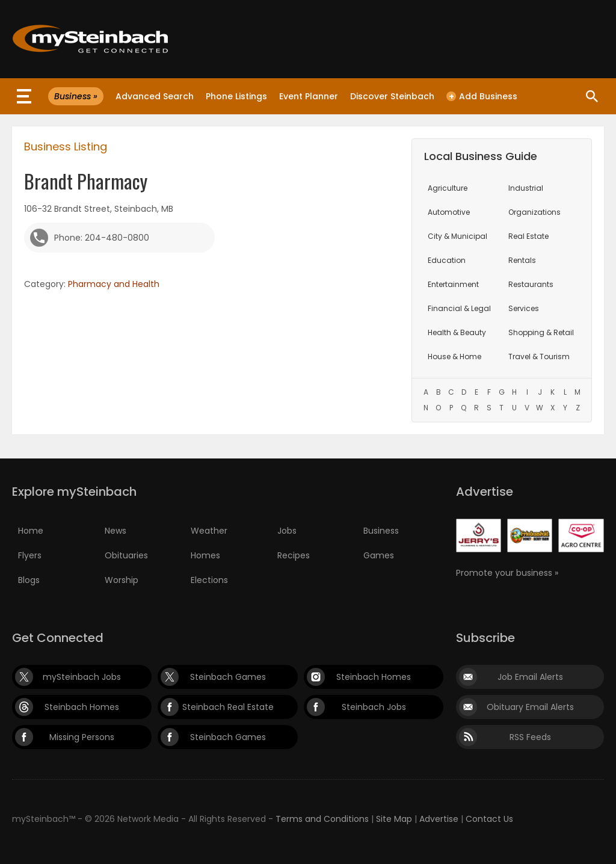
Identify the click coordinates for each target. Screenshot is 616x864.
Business (381, 531)
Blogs (29, 580)
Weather (209, 531)
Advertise (439, 819)
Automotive (449, 212)
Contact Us (489, 819)
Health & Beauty (457, 332)
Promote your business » (507, 573)
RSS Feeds (530, 737)
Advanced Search (155, 96)
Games (379, 555)
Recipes (294, 555)
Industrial (526, 188)
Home (31, 531)
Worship (122, 580)
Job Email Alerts (530, 677)
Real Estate (528, 236)
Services (524, 308)
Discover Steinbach (392, 96)
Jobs (287, 531)
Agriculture (448, 188)
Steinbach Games (228, 677)
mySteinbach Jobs (82, 677)
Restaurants (531, 284)
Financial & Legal (459, 308)
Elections (209, 580)
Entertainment (453, 284)
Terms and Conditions (322, 819)
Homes (205, 555)
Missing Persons (82, 737)
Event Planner (309, 96)
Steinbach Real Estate (228, 707)
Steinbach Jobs (374, 707)
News (115, 531)
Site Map (394, 819)
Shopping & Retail (541, 332)
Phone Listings (236, 96)
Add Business (482, 96)
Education (447, 260)
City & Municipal (457, 236)
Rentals (522, 260)
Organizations (534, 212)
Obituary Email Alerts (530, 707)
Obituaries (126, 555)
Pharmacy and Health (114, 284)
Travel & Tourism (539, 356)
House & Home (454, 356)
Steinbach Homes (374, 677)
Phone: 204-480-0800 (102, 238)
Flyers (30, 555)
